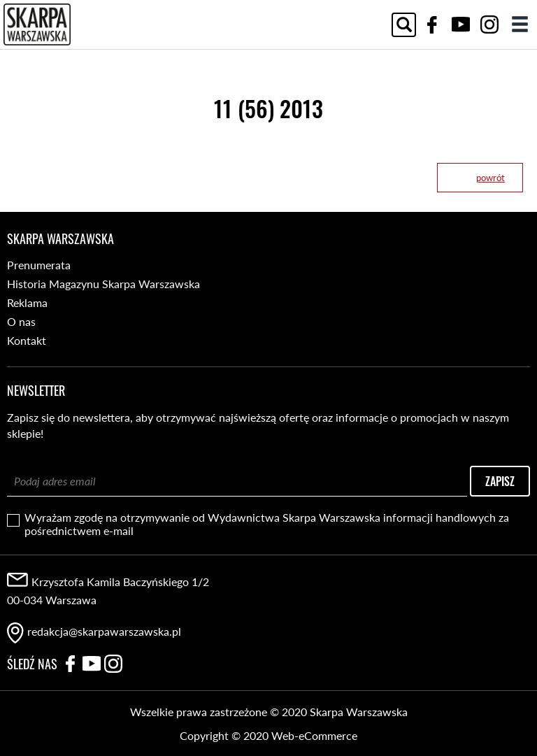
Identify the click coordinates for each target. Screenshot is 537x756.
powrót (491, 178)
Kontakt (27, 340)
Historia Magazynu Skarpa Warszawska (103, 284)
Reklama (27, 302)
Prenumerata (39, 265)
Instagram (489, 24)
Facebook (432, 24)
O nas (21, 321)
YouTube (461, 24)
